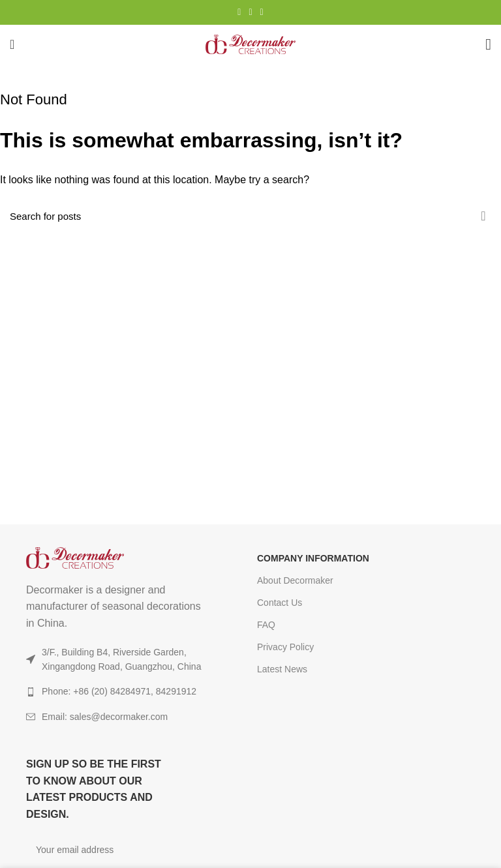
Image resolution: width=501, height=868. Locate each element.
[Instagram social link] (239, 12)
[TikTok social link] (262, 12)
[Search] (250, 216)
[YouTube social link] (250, 12)
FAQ (266, 625)
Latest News (282, 669)
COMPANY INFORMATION (313, 558)
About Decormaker (295, 580)
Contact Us (280, 603)
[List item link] (118, 717)
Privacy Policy (285, 647)
